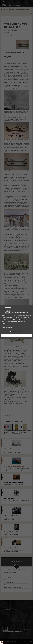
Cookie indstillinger (6, 328)
